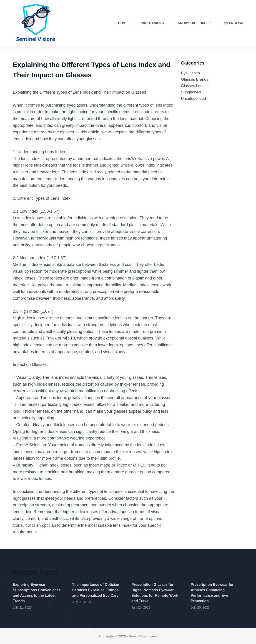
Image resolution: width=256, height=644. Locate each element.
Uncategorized (193, 99)
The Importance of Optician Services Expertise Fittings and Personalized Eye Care (96, 590)
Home (123, 23)
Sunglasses (191, 92)
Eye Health (190, 73)
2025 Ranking (153, 23)
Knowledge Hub (195, 23)
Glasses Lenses (195, 86)
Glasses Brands (195, 79)
